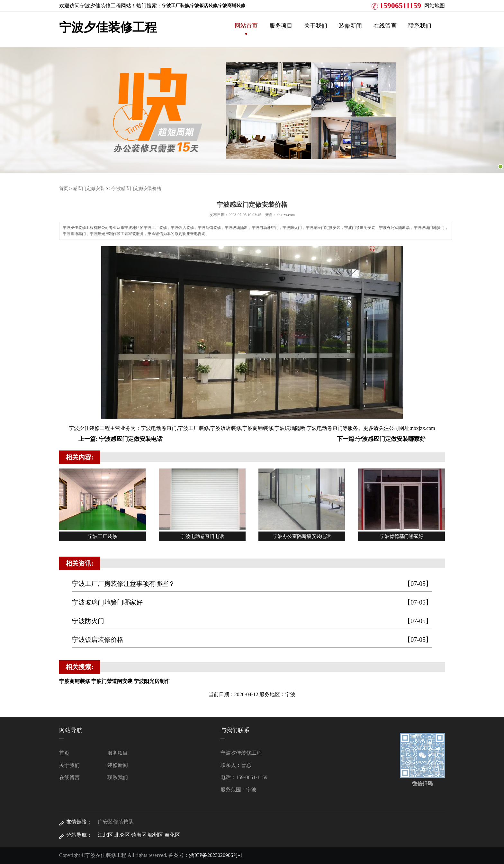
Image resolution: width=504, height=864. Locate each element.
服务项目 (281, 26)
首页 (64, 189)
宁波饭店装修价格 (252, 640)
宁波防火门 (252, 621)
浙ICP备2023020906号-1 (216, 855)
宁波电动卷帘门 (159, 428)
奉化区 (172, 835)
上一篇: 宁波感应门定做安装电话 (121, 439)
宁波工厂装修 (194, 428)
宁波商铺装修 (258, 428)
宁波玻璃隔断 (290, 428)
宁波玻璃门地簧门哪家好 (252, 602)
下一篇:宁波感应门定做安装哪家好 (381, 439)
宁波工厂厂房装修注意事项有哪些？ (252, 584)
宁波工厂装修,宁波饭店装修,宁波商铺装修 (204, 6)
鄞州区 (156, 835)
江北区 (105, 835)
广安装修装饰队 (116, 822)
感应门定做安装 (89, 189)
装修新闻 (350, 26)
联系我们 (420, 26)
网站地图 (435, 6)
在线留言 (385, 26)
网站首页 (246, 26)
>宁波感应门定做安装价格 (135, 189)
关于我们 (316, 26)
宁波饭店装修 (226, 428)
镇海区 (139, 835)
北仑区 (122, 835)
